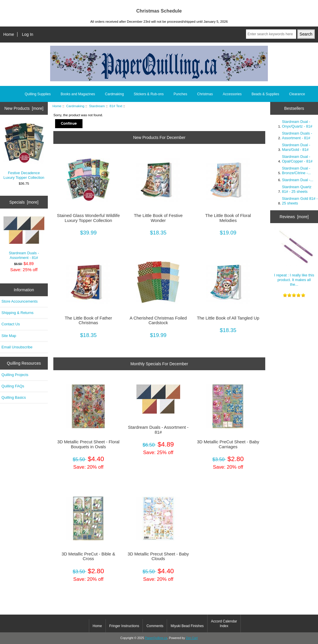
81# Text (116, 106)
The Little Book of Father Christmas (88, 320)
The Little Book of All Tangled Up (228, 318)
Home (9, 34)
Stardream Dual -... (298, 180)
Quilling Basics (14, 397)
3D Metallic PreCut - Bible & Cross (88, 556)
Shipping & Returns (17, 313)
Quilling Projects (15, 375)
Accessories (232, 94)
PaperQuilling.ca (156, 638)
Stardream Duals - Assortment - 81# (24, 238)
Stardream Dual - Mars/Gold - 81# (296, 147)
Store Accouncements (20, 301)
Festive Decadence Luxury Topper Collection (24, 151)
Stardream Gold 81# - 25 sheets (300, 201)
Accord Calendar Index (224, 624)
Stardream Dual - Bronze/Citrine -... (296, 171)
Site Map (9, 336)
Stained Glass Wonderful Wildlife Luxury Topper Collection (88, 218)
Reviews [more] (294, 217)
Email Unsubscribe (17, 347)
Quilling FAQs (13, 386)
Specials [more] (24, 202)
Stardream (97, 106)
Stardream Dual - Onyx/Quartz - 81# (297, 124)
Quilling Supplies (38, 94)
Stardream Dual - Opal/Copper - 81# (297, 159)
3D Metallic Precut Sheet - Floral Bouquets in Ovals (88, 444)
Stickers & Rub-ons (149, 94)
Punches (181, 94)
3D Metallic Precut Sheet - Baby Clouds (158, 556)
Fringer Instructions (124, 626)
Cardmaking (75, 106)
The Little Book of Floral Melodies (228, 218)
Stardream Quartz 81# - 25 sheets (297, 189)
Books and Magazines (78, 94)
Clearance (297, 94)
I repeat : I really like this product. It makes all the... (294, 257)
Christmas (205, 94)
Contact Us (11, 324)
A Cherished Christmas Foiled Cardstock (158, 320)
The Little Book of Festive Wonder (158, 218)
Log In (28, 34)
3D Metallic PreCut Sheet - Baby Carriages (228, 444)
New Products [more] (24, 108)
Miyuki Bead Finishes (187, 626)
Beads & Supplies (265, 94)
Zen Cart (192, 638)
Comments (155, 626)
